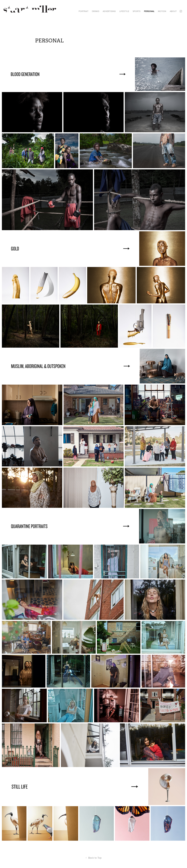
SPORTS (137, 11)
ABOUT (173, 11)
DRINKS (96, 11)
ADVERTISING (109, 11)
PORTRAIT (83, 11)
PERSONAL (149, 11)
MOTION (162, 11)
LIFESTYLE (124, 11)
